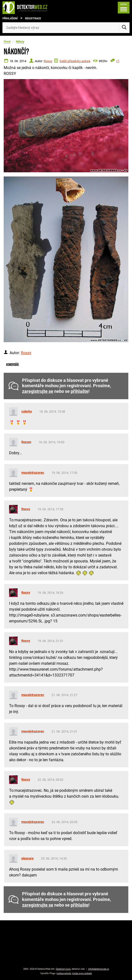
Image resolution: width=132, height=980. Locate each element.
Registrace (33, 18)
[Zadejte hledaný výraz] (66, 28)
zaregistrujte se (38, 391)
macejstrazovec (33, 472)
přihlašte (79, 391)
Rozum (26, 442)
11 (118, 61)
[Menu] (124, 8)
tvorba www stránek (82, 973)
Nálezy (20, 42)
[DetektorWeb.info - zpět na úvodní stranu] (30, 8)
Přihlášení (10, 18)
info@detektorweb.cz (99, 969)
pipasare (27, 858)
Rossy (48, 61)
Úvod (7, 42)
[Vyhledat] (124, 28)
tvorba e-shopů (64, 973)
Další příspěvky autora (75, 61)
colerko (27, 411)
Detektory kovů (63, 969)
